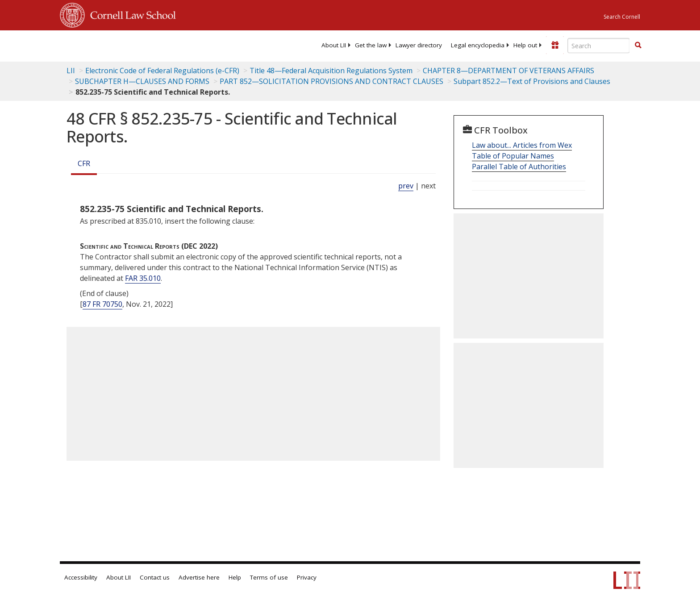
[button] (638, 45)
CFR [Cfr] (84, 163)
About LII (334, 45)
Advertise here (199, 577)
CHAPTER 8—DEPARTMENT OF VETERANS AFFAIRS (508, 71)
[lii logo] (160, 45)
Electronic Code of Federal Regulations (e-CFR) (162, 71)
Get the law (371, 45)
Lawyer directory (419, 45)
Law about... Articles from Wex (522, 145)
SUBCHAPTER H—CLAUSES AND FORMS (142, 81)
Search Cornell (622, 17)
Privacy (307, 577)
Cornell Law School (130, 14)
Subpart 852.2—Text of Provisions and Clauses (532, 81)
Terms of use (269, 577)
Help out (525, 45)
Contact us (155, 577)
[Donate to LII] (555, 45)
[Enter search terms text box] (599, 46)
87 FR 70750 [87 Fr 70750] (102, 304)
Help (235, 577)
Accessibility (81, 577)
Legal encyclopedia (478, 45)
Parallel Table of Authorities (519, 167)
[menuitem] (334, 45)
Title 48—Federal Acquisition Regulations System (331, 71)
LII (71, 71)
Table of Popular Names (513, 156)
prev (406, 186)
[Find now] (638, 46)
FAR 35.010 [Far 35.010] (143, 278)
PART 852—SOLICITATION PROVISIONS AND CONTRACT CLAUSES (331, 81)
